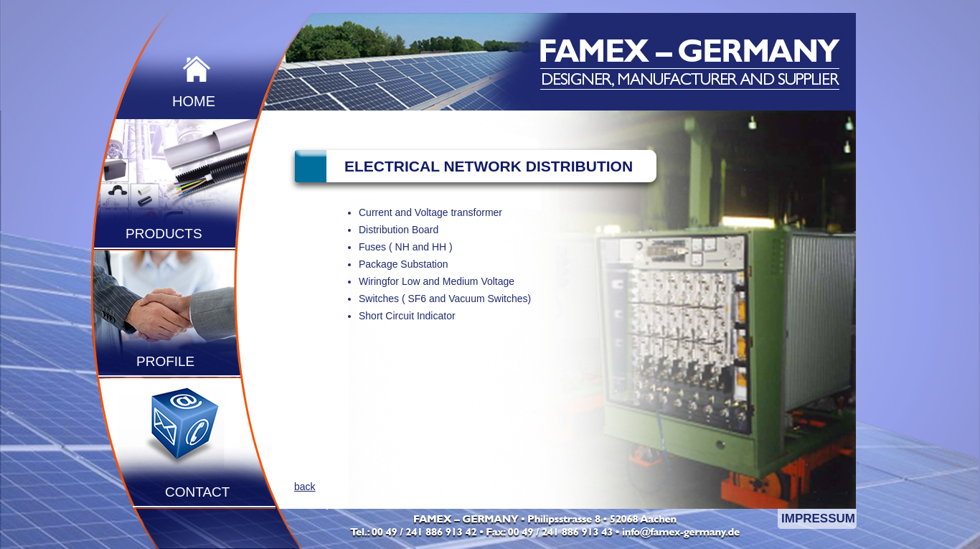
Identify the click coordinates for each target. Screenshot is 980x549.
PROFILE (165, 361)
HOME (194, 101)
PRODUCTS (164, 234)
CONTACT (197, 492)
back (305, 487)
